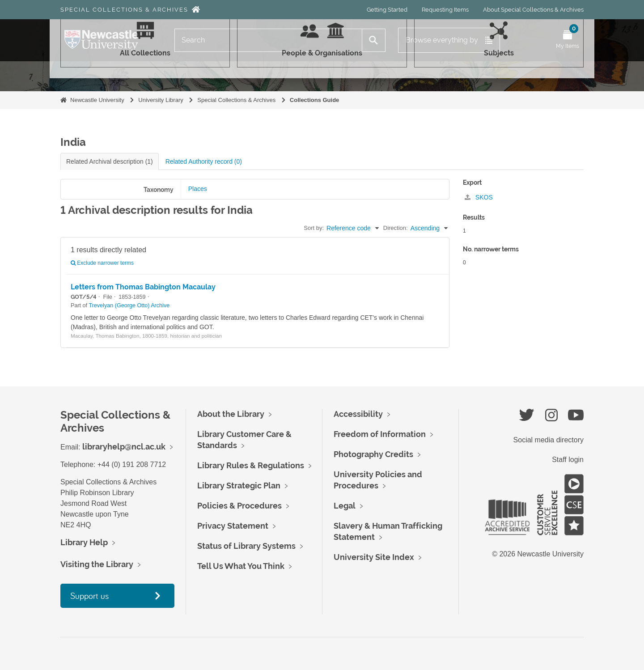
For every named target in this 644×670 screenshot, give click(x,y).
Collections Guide (315, 100)
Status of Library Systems (246, 546)
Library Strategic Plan (239, 486)
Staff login (568, 460)
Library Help (84, 542)
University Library (161, 100)
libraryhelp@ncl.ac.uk (124, 447)
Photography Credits (373, 454)
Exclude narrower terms (102, 263)
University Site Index (374, 557)
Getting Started (387, 10)
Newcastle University (97, 100)
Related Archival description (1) (110, 161)
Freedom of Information (380, 434)
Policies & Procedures (239, 506)
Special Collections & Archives (124, 10)
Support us (89, 596)
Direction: (396, 228)
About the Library (231, 414)
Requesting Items (445, 10)
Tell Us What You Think (241, 566)
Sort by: (314, 228)
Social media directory (549, 440)
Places (198, 189)
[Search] (268, 40)
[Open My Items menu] (568, 40)
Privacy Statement (233, 526)
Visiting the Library (97, 564)
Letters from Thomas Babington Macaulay (143, 287)
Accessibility (358, 414)
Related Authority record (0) (204, 161)
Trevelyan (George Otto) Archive (129, 305)
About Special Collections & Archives (533, 10)
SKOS (479, 197)
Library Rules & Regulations (251, 465)
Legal (345, 506)
